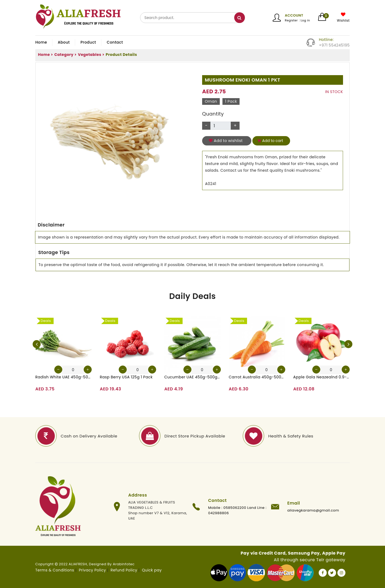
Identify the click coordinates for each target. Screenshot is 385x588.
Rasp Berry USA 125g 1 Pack (126, 377)
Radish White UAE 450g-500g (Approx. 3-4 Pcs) (63, 377)
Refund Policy (124, 570)
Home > (45, 55)
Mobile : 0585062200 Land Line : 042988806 (237, 510)
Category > (65, 55)
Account (294, 15)
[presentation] (37, 344)
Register (291, 20)
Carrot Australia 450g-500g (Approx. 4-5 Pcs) (257, 377)
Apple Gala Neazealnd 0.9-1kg (322, 377)
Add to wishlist (226, 141)
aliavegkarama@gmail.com (313, 510)
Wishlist (343, 21)
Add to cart (270, 141)
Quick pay (152, 570)
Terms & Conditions (55, 570)
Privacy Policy (93, 570)
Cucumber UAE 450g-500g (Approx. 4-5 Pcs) (192, 377)
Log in (305, 20)
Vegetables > (91, 55)
